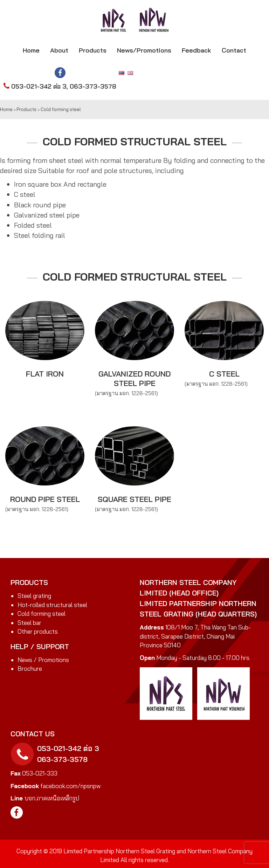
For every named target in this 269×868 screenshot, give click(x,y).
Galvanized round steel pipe (134, 378)
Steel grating (34, 596)
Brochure (30, 669)
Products (93, 50)
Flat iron (45, 374)
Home (31, 50)
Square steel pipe (134, 499)
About (59, 50)
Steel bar (29, 623)
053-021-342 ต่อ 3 (39, 86)
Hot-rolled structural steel (52, 605)
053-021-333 (40, 773)
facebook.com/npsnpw (70, 786)
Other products (38, 631)
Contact (234, 50)
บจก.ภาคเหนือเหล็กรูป (52, 798)
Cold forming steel (42, 614)
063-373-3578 (93, 86)
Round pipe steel (45, 499)
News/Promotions (144, 50)
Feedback (196, 50)
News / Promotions (43, 660)
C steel (224, 374)
